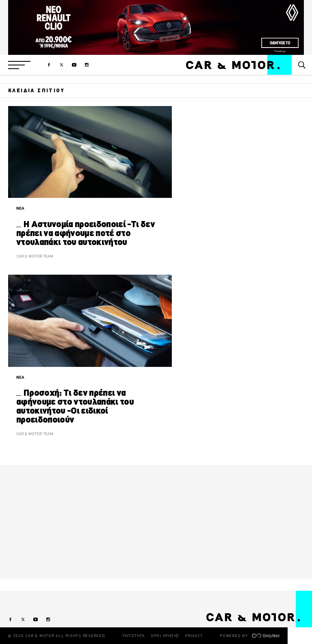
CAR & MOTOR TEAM (35, 256)
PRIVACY (194, 636)
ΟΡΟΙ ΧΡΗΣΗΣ (165, 636)
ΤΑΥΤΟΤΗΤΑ (133, 636)
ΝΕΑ (20, 208)
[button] (19, 65)
